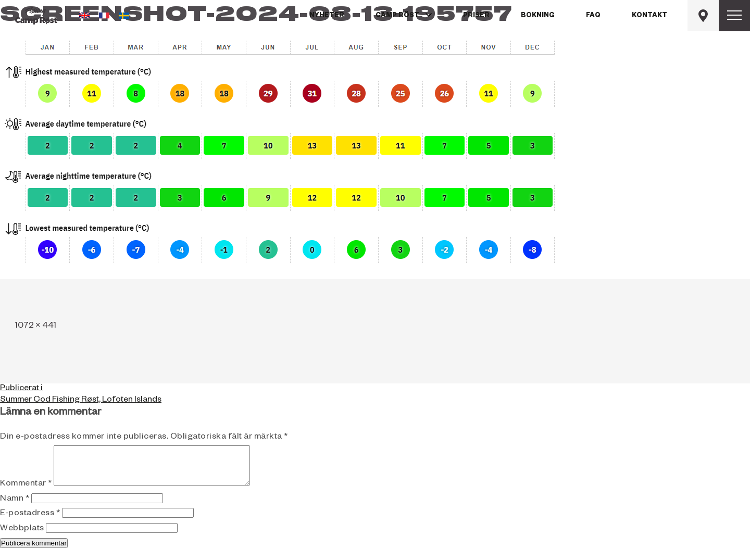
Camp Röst (397, 16)
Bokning (538, 16)
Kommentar (26, 492)
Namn (15, 507)
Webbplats (22, 537)
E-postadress (30, 522)
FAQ (593, 16)
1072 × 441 (36, 327)
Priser (476, 16)
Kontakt (649, 16)
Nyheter (327, 16)
